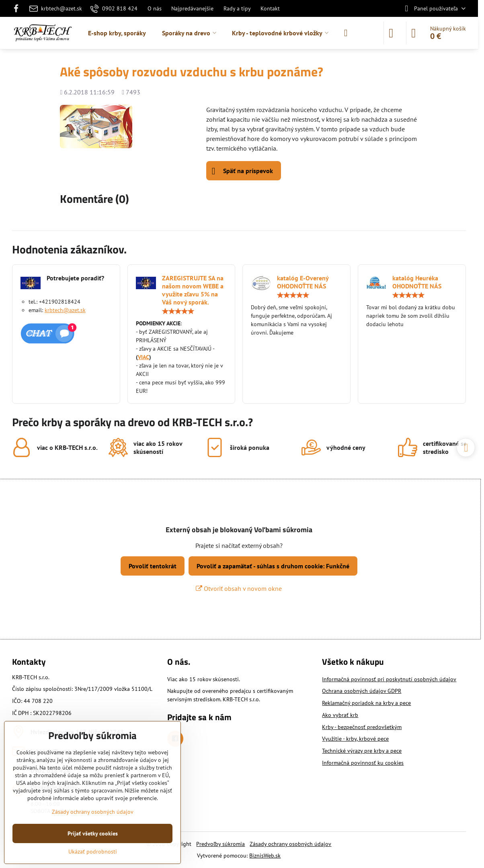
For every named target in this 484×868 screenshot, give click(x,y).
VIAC (144, 357)
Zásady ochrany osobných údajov (290, 844)
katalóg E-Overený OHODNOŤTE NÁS (303, 282)
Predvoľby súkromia (220, 844)
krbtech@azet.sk (65, 310)
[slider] (178, 311)
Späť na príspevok (242, 171)
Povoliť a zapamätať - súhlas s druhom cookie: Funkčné (273, 566)
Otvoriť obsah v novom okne (239, 588)
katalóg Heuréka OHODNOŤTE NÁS (417, 282)
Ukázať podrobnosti (93, 852)
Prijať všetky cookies (93, 833)
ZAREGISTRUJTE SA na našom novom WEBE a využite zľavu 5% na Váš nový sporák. (193, 290)
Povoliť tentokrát (153, 566)
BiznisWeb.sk (265, 856)
